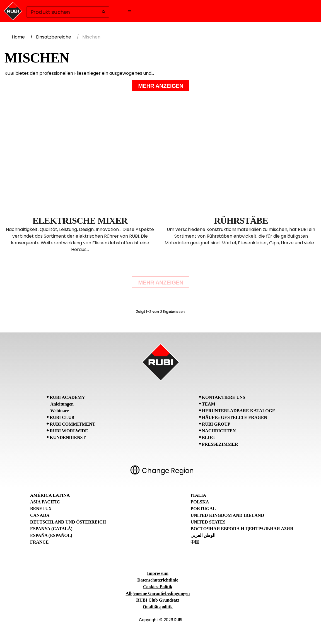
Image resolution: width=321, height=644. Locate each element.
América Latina (50, 495)
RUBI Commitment (72, 424)
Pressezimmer (220, 444)
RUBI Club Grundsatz (158, 600)
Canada (40, 515)
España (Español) (51, 535)
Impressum (158, 573)
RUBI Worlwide (69, 431)
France (39, 542)
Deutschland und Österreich (68, 522)
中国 (195, 542)
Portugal (203, 509)
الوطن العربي (203, 535)
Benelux (41, 509)
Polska (200, 502)
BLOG (208, 437)
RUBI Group (216, 424)
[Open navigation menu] (129, 11)
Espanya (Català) (51, 529)
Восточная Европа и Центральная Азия (242, 529)
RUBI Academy (67, 397)
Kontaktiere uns (224, 397)
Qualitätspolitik (158, 607)
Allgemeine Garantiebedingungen (158, 593)
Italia (198, 495)
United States (208, 522)
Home (18, 37)
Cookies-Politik (158, 587)
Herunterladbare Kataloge (239, 411)
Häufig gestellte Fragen (235, 417)
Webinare (59, 411)
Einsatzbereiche (54, 37)
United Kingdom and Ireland (227, 515)
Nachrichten (219, 431)
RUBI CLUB (62, 417)
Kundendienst (68, 437)
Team (209, 404)
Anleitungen (62, 404)
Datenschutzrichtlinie (158, 580)
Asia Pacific (45, 502)
